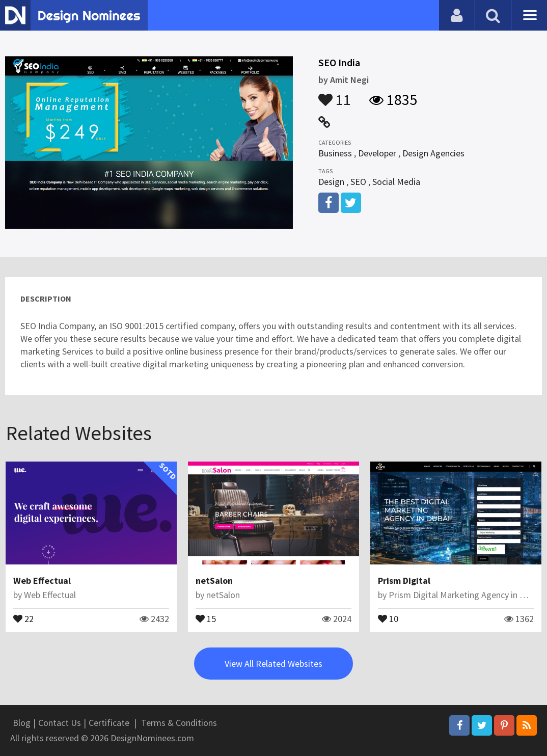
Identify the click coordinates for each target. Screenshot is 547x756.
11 (335, 95)
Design (331, 182)
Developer (377, 153)
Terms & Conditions (179, 723)
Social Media (396, 182)
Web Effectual (42, 580)
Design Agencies (433, 153)
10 (388, 618)
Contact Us (60, 723)
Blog (22, 723)
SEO (358, 182)
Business (335, 153)
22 (23, 618)
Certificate (109, 723)
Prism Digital (404, 580)
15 (206, 618)
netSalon (214, 580)
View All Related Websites (273, 664)
